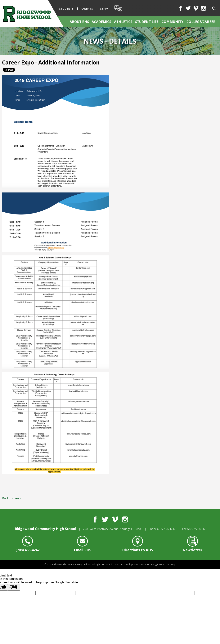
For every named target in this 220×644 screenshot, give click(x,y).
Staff (104, 9)
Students (66, 9)
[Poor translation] (14, 587)
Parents (87, 9)
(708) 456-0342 (196, 529)
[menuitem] (80, 22)
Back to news (11, 498)
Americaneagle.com (153, 565)
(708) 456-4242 (166, 529)
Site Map (171, 565)
